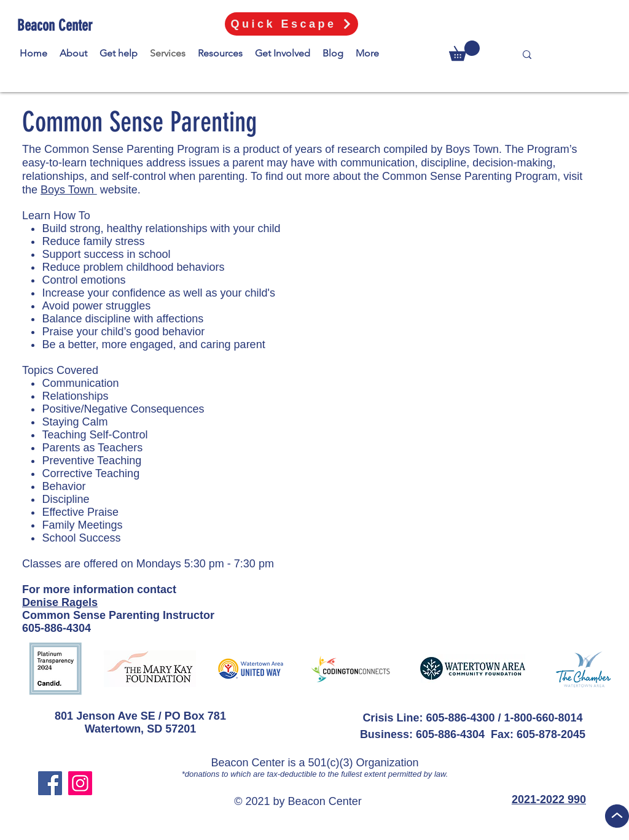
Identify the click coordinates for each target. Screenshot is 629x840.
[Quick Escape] (291, 24)
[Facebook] (50, 783)
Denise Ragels (60, 602)
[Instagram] (80, 783)
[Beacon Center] (57, 25)
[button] (464, 51)
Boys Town (69, 190)
